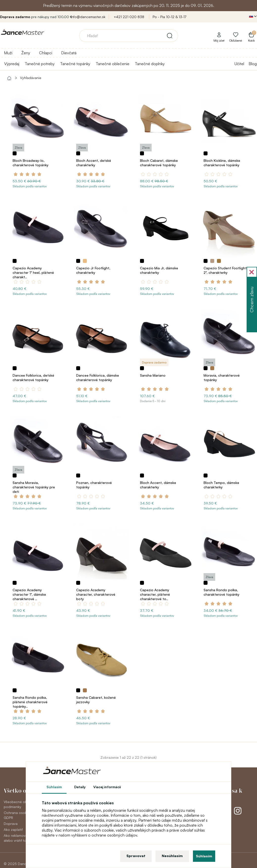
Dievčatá (69, 53)
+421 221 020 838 (129, 17)
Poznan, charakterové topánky (94, 485)
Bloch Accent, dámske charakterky (158, 485)
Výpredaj (12, 64)
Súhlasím (204, 856)
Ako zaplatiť (13, 829)
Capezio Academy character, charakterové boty (96, 594)
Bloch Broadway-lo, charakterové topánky (31, 163)
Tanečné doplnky (150, 64)
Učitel (239, 64)
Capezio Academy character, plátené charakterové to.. (155, 594)
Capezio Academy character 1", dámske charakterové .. (29, 594)
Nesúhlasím (172, 856)
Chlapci (46, 53)
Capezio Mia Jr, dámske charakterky (159, 270)
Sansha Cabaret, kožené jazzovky (96, 700)
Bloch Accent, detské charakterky (94, 163)
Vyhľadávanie (31, 78)
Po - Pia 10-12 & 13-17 (169, 17)
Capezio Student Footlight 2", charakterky (225, 270)
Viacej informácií (107, 787)
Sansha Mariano (153, 375)
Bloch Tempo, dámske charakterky (221, 485)
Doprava (11, 824)
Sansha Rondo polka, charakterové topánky (222, 592)
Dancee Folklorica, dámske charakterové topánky (98, 378)
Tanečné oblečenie (113, 64)
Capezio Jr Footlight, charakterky (93, 270)
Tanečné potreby (40, 64)
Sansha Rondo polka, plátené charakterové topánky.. (30, 702)
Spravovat (136, 856)
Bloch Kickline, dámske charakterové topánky (222, 163)
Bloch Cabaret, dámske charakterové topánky (159, 163)
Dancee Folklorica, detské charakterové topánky (33, 378)
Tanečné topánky (75, 64)
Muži (8, 53)
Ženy (26, 53)
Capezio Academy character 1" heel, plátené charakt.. (33, 272)
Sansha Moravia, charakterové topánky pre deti (34, 487)
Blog (253, 64)
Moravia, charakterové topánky (222, 378)
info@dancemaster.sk (88, 17)
